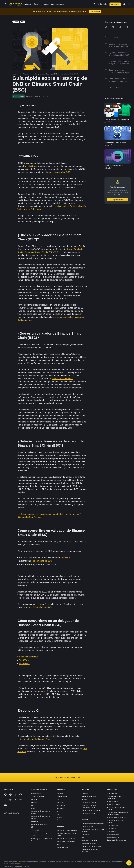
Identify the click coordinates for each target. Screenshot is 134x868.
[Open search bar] (94, 4)
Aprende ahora (95, 12)
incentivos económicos (62, 379)
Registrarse (115, 4)
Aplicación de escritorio (89, 796)
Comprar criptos (62, 796)
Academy (60, 802)
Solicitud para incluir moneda (66, 838)
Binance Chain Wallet (29, 657)
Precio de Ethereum (114, 804)
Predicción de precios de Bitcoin (118, 817)
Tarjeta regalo (61, 805)
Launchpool (60, 808)
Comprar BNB (112, 828)
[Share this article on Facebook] (113, 27)
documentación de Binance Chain (35, 739)
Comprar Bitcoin (112, 825)
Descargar (85, 794)
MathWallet (24, 664)
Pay (58, 799)
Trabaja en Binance (38, 796)
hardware (65, 557)
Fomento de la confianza (39, 824)
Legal (33, 808)
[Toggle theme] (129, 4)
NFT (58, 811)
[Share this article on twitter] (106, 27)
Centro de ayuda (87, 827)
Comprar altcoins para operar (117, 840)
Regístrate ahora (118, 200)
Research (60, 817)
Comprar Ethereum (113, 837)
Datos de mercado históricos (91, 810)
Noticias (34, 802)
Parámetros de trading (89, 843)
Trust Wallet (25, 660)
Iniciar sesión (103, 4)
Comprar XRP (112, 831)
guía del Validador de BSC (40, 607)
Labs (58, 844)
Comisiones (86, 835)
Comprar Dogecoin (113, 834)
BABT (58, 814)
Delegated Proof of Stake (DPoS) (40, 252)
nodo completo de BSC (41, 561)
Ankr (43, 691)
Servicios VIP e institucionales (66, 841)
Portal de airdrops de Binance (91, 846)
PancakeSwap (30, 166)
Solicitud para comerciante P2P (67, 830)
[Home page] (16, 4)
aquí (19, 863)
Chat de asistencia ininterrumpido (93, 824)
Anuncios (34, 799)
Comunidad (35, 830)
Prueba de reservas (88, 813)
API (83, 838)
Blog (33, 827)
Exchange (60, 794)
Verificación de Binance (90, 840)
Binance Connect (62, 847)
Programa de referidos (89, 802)
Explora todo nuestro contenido (67, 777)
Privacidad (35, 821)
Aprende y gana (112, 794)
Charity (59, 820)
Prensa (34, 805)
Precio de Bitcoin (113, 801)
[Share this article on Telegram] (120, 27)
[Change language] (124, 4)
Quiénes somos (36, 794)
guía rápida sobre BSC (60, 172)
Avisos (33, 836)
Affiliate (84, 799)
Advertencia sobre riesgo (39, 833)
